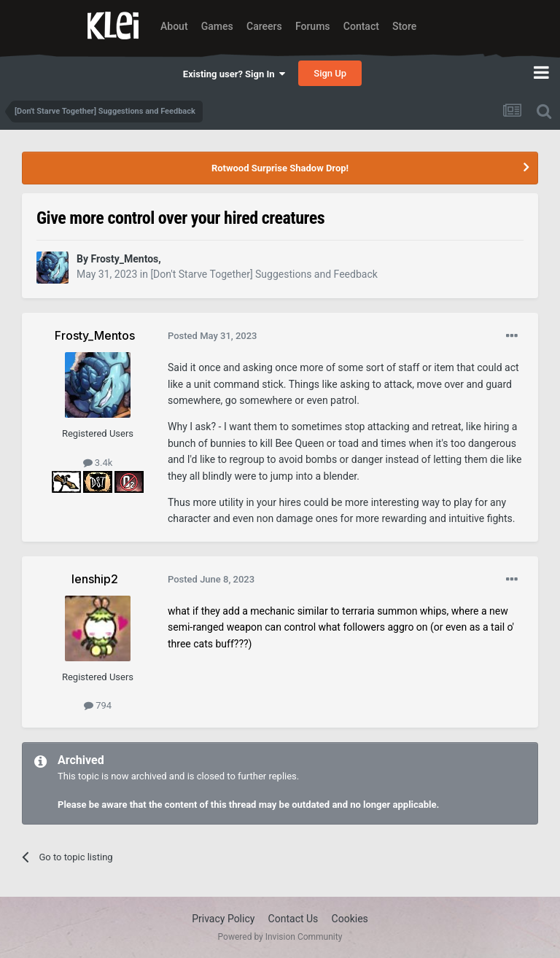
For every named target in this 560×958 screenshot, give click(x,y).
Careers (264, 26)
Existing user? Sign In (234, 74)
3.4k (98, 463)
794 (98, 705)
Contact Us (293, 919)
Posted (213, 336)
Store (404, 26)
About (174, 26)
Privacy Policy (223, 919)
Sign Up (330, 73)
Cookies (350, 919)
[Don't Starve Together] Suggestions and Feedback (264, 274)
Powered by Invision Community (280, 937)
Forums (313, 26)
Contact (361, 26)
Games (217, 26)
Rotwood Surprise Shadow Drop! (280, 168)
